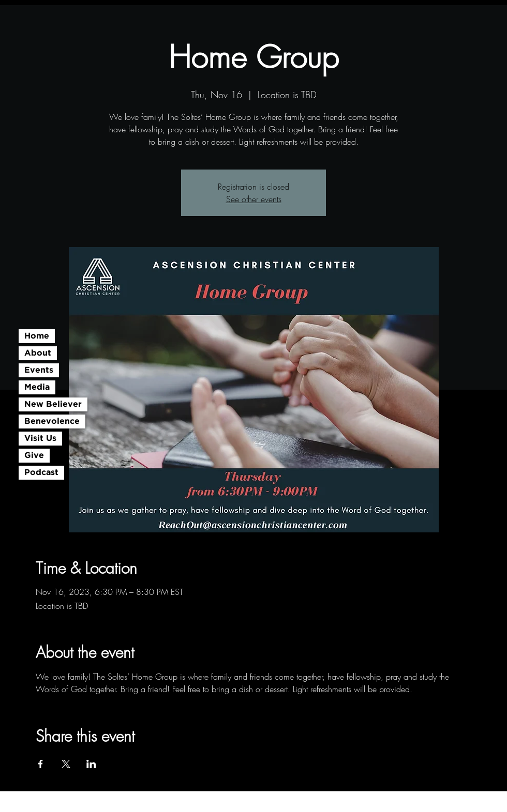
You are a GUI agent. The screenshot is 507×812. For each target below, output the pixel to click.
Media (37, 387)
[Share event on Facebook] (41, 764)
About (38, 353)
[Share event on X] (66, 764)
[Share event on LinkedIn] (91, 764)
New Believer (53, 404)
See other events (254, 199)
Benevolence (52, 422)
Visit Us (40, 439)
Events (39, 370)
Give (34, 456)
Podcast (41, 473)
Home (37, 336)
